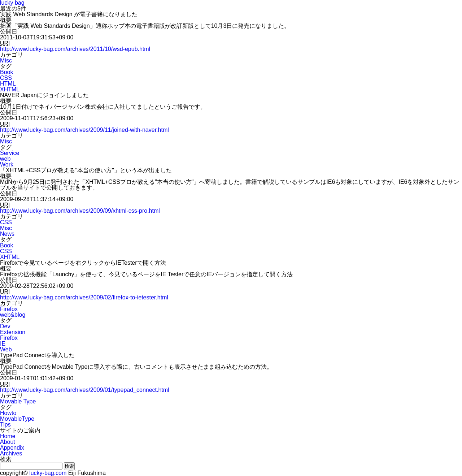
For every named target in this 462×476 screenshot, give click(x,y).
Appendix (12, 448)
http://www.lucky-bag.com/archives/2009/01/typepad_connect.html (85, 390)
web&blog (13, 315)
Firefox (9, 309)
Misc (6, 60)
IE (3, 344)
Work (7, 165)
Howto (8, 413)
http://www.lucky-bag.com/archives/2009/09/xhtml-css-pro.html (80, 211)
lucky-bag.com (48, 473)
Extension (13, 332)
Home (8, 436)
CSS (6, 78)
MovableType (17, 419)
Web (6, 349)
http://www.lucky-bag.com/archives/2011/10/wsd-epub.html (75, 49)
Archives (11, 453)
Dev (5, 326)
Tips (5, 425)
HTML (8, 84)
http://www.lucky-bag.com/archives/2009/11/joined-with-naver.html (84, 130)
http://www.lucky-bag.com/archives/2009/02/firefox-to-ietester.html (84, 297)
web (5, 159)
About (8, 442)
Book (6, 72)
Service (10, 153)
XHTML (10, 89)
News (7, 234)
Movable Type (18, 401)
